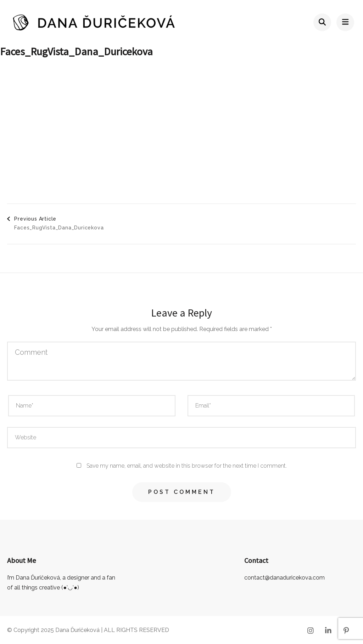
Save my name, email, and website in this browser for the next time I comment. (187, 466)
